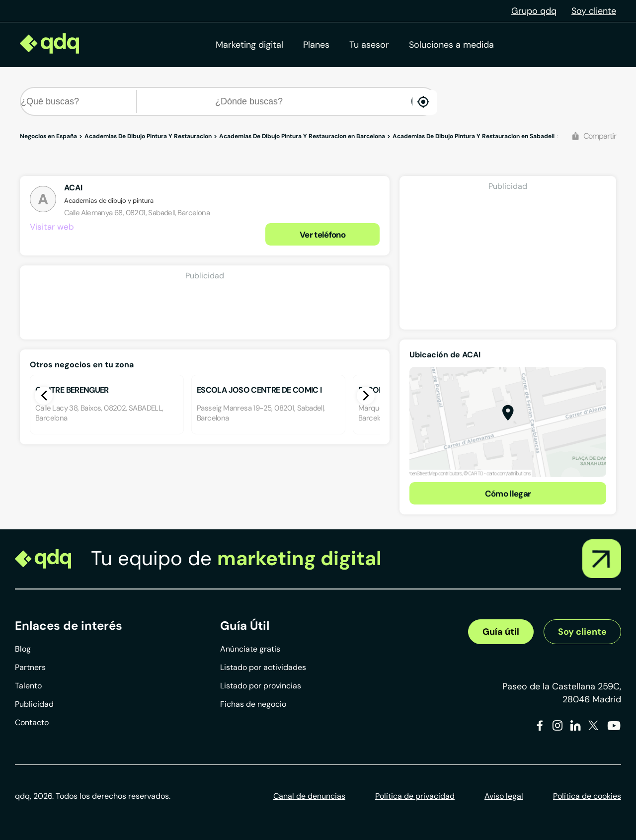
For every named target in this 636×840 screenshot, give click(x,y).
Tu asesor (369, 45)
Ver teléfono (322, 235)
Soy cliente (594, 11)
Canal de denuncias (309, 796)
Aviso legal (504, 796)
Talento (28, 686)
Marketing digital (249, 45)
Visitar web (52, 227)
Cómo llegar (508, 494)
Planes (316, 45)
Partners (30, 667)
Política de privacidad (415, 796)
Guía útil (501, 632)
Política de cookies (587, 796)
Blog (23, 649)
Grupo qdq (534, 11)
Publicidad (34, 704)
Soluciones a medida (451, 45)
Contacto (32, 722)
